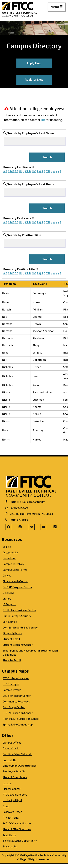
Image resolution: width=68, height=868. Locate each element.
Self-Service (10, 622)
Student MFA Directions (17, 829)
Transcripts (10, 847)
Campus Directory (13, 564)
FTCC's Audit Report (15, 795)
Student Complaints (15, 777)
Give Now (8, 593)
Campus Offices (12, 743)
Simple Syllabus (12, 633)
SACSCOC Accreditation (17, 824)
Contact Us (9, 760)
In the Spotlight (12, 800)
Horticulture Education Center (21, 719)
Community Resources (16, 702)
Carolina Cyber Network (17, 754)
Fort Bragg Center (14, 707)
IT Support (9, 604)
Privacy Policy (11, 818)
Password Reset (12, 812)
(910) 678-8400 (19, 520)
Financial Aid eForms (15, 581)
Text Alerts (9, 835)
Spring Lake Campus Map (18, 725)
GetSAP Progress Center (17, 587)
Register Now (34, 80)
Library (7, 599)
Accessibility (10, 553)
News (6, 806)
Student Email (11, 639)
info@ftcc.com (19, 508)
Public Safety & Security (17, 616)
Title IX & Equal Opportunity (28, 502)
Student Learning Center (18, 645)
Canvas (7, 576)
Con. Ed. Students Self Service (20, 628)
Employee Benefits (14, 772)
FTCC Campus (11, 684)
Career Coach (11, 749)
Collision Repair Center (17, 696)
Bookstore (9, 558)
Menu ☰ (57, 7)
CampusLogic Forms (15, 570)
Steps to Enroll (12, 660)
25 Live (7, 547)
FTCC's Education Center (18, 713)
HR (43, 120)
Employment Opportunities (20, 766)
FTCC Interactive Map (16, 678)
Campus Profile (12, 690)
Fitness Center (11, 789)
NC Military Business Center (19, 610)
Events (7, 783)
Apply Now (34, 63)
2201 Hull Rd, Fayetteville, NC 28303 (31, 514)
